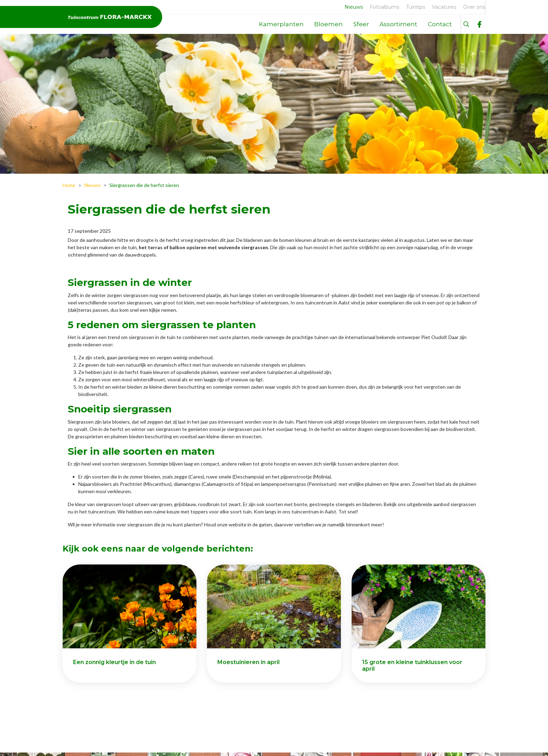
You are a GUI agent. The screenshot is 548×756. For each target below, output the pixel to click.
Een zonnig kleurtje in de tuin (114, 662)
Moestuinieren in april (248, 662)
